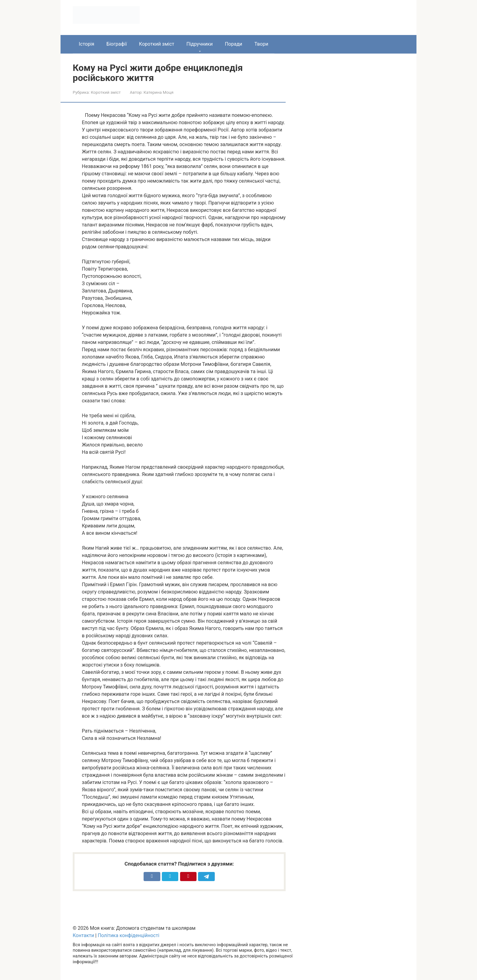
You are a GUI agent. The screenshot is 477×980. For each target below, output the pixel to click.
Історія (87, 44)
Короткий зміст (157, 44)
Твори (261, 44)
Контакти (83, 935)
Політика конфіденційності (128, 935)
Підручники (200, 44)
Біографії (117, 44)
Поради (233, 44)
